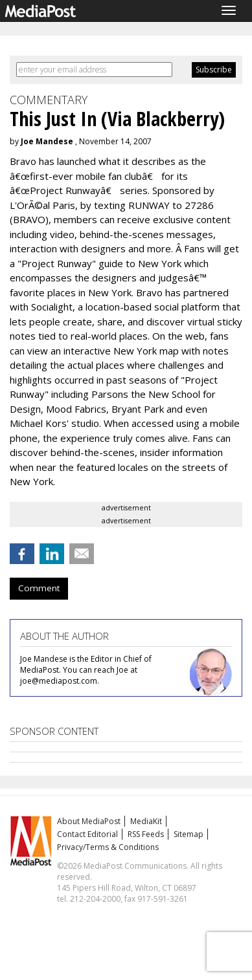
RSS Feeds (146, 834)
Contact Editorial (87, 834)
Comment (39, 588)
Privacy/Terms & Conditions (108, 847)
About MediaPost (89, 821)
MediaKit (146, 821)
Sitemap (189, 834)
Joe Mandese (47, 141)
